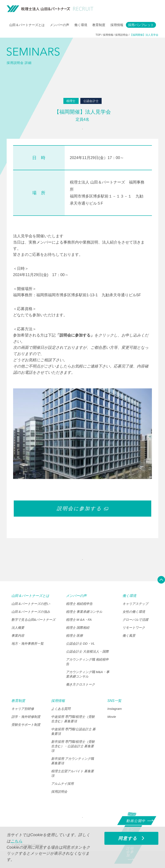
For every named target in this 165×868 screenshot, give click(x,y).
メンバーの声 (60, 25)
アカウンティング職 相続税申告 (87, 673)
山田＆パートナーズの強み (31, 623)
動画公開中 (137, 820)
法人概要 (18, 639)
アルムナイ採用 (62, 795)
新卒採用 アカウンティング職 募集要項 (73, 772)
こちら (16, 841)
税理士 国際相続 (78, 639)
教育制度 (99, 25)
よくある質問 (61, 720)
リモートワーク (134, 639)
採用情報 (117, 25)
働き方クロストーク (80, 696)
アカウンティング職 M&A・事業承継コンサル (88, 685)
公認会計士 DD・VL (80, 655)
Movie (112, 728)
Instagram (115, 720)
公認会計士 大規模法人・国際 (87, 663)
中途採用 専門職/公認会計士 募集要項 (73, 743)
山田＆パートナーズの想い (31, 615)
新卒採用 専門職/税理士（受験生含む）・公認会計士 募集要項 (73, 757)
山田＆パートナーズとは (27, 25)
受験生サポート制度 (26, 736)
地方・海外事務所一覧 (27, 655)
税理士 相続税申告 (79, 615)
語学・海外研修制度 (26, 728)
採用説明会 (59, 803)
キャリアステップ (135, 615)
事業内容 (18, 647)
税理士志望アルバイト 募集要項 (73, 785)
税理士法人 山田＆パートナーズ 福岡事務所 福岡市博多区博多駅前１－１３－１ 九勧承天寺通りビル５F (107, 198)
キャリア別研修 (23, 720)
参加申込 (81, 132)
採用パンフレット (141, 25)
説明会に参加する (82, 514)
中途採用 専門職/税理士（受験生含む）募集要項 (73, 730)
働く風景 (129, 647)
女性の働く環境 (134, 623)
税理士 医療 (74, 647)
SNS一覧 (114, 712)
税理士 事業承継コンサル (84, 623)
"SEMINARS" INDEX (81, 568)
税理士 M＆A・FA (79, 631)
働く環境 (81, 25)
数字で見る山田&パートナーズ (33, 631)
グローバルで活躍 (135, 631)
